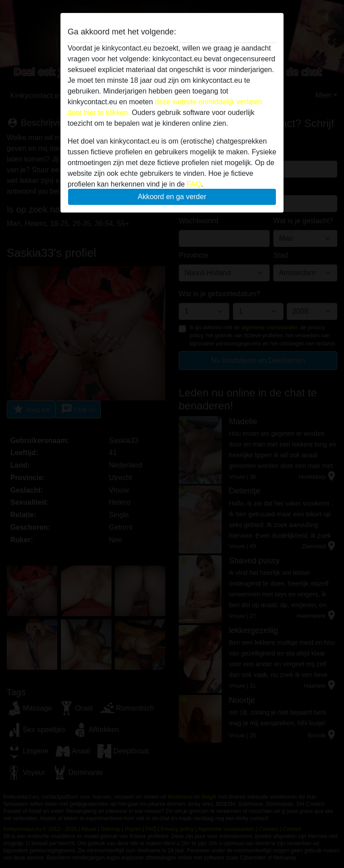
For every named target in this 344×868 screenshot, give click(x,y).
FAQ (194, 184)
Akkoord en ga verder (172, 197)
